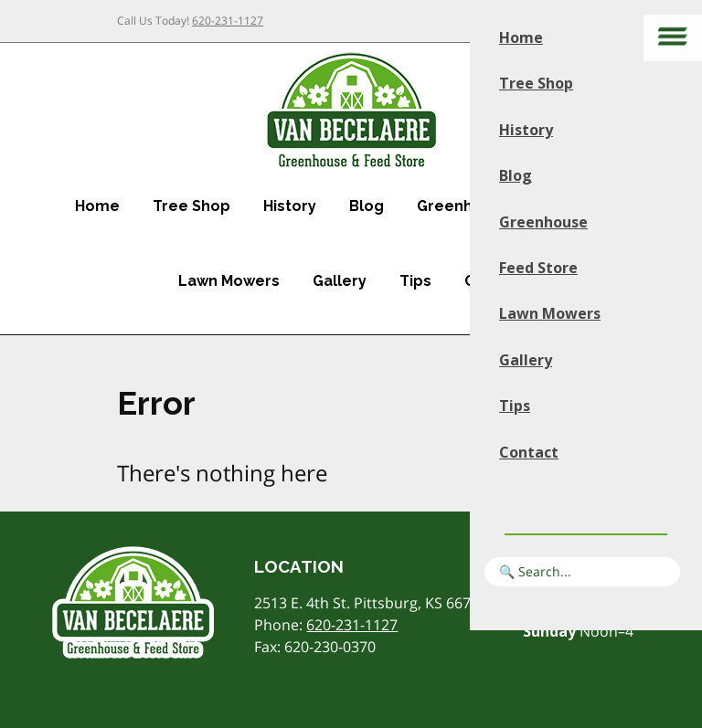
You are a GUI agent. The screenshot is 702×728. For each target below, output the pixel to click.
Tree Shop (191, 206)
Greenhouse (463, 206)
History (290, 206)
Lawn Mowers (229, 281)
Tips (415, 281)
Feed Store (538, 268)
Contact (529, 452)
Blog (367, 206)
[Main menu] (673, 38)
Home (97, 206)
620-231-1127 (228, 21)
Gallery (340, 281)
